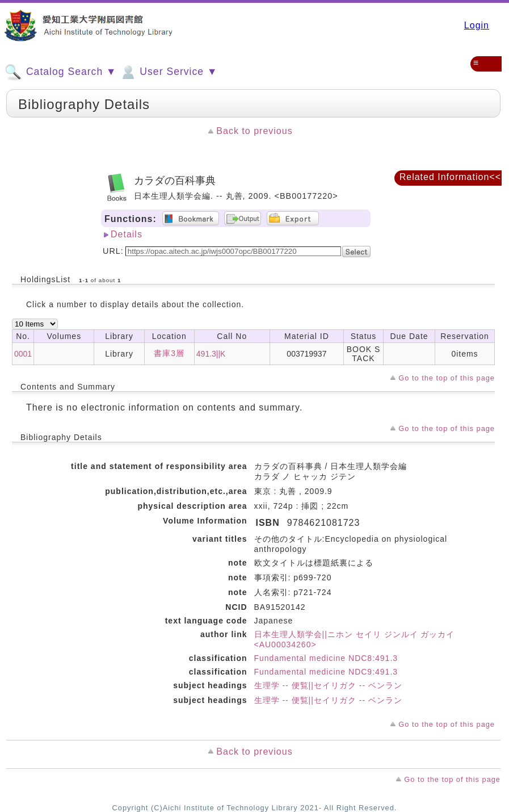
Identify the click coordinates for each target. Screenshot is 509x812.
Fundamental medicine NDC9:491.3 (326, 672)
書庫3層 (169, 353)
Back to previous (254, 131)
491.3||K (211, 354)
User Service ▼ (168, 72)
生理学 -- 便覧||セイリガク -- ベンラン (328, 685)
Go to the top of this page (447, 378)
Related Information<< (450, 177)
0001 (23, 354)
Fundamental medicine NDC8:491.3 (326, 658)
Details (127, 234)
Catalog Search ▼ (60, 72)
